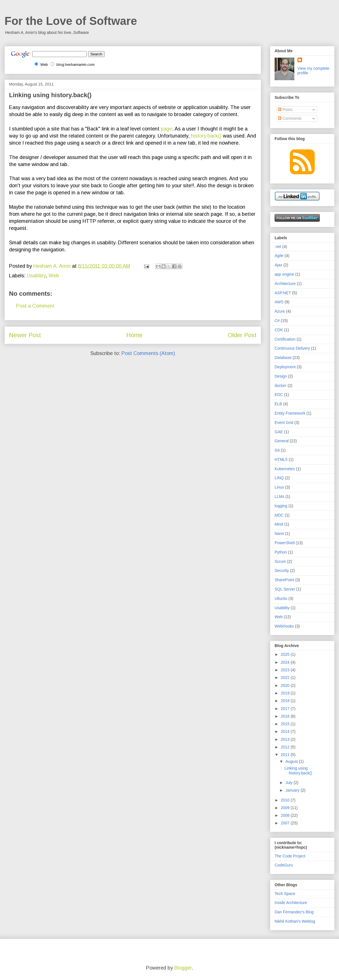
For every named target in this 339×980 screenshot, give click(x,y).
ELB (278, 404)
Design (281, 376)
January (293, 790)
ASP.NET (283, 293)
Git (277, 450)
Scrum (280, 561)
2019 (286, 693)
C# (277, 321)
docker (281, 386)
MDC (279, 515)
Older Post (242, 335)
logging (281, 506)
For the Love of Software (71, 21)
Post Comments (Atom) (148, 353)
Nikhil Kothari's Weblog (295, 921)
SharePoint (284, 580)
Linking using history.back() (298, 771)
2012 (286, 747)
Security (282, 570)
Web (54, 276)
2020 (286, 685)
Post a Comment (35, 306)
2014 (286, 731)
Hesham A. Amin (53, 266)
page (166, 129)
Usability (36, 276)
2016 (286, 716)
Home (134, 335)
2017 (286, 709)
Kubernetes (285, 469)
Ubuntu (281, 598)
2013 (286, 739)
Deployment (285, 367)
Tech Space (285, 894)
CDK (279, 330)
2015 (286, 724)
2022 (286, 678)
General (282, 441)
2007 (286, 823)
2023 (286, 670)
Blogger (183, 968)
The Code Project (290, 856)
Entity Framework (290, 413)
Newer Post (25, 335)
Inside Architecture (291, 903)
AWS (279, 302)
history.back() (206, 136)
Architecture (285, 284)
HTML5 (281, 459)
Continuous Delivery (292, 348)
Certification (285, 339)
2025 (286, 654)
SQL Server (285, 589)
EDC (279, 395)
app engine (284, 274)
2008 (286, 815)
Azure (280, 311)
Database (283, 358)
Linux (279, 487)
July (289, 783)
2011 (286, 755)
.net (278, 247)
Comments (290, 118)
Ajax (278, 265)
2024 (286, 662)
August (292, 761)
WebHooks (284, 626)
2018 (286, 701)
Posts (285, 110)
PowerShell (285, 543)
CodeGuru (284, 865)
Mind (279, 524)
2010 (286, 800)
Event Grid (284, 423)
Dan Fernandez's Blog (294, 912)
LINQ (279, 478)
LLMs (279, 496)
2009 (286, 808)
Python (281, 552)
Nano (279, 533)
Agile (279, 256)
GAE (279, 432)
